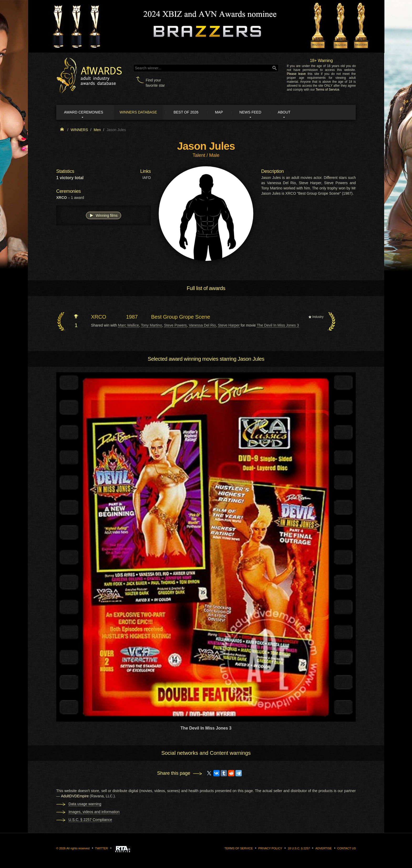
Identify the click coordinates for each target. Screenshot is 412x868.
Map (225, 112)
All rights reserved (78, 849)
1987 (132, 317)
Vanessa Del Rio (202, 325)
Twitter (102, 849)
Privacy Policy (270, 849)
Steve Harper (229, 325)
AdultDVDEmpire (75, 796)
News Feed (258, 112)
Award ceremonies (85, 112)
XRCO (99, 317)
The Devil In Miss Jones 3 (278, 325)
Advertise (323, 849)
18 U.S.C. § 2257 (299, 849)
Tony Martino (151, 325)
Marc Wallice (128, 325)
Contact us (347, 849)
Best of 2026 (191, 112)
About (294, 112)
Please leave (296, 74)
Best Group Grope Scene (181, 317)
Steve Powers (175, 325)
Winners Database (141, 112)
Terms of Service (328, 90)
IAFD (147, 178)
